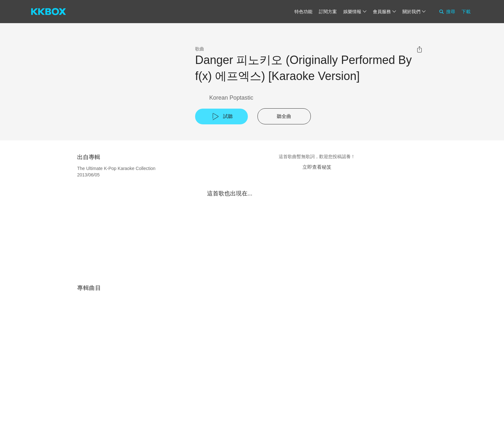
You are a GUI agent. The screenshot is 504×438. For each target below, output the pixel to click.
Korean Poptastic (231, 98)
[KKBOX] (49, 12)
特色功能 (303, 12)
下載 (466, 12)
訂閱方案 (328, 12)
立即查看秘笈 (317, 167)
